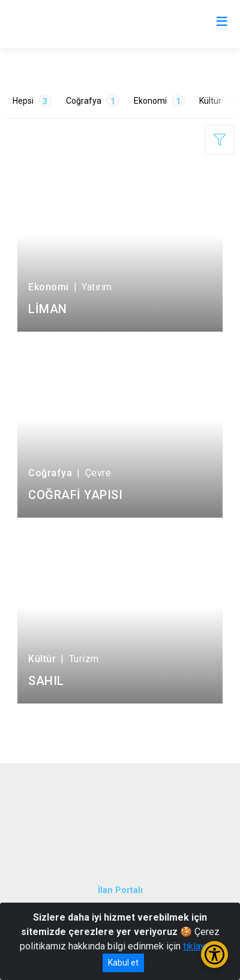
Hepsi (32, 101)
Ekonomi (159, 101)
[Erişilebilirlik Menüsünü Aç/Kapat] (214, 955)
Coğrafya (93, 101)
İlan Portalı (120, 890)
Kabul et (123, 963)
